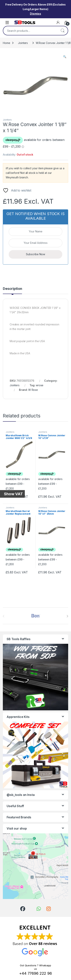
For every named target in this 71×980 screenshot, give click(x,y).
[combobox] (30, 31)
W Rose (33, 390)
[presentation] (67, 616)
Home (6, 43)
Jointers (23, 43)
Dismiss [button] (35, 14)
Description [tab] (12, 289)
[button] (65, 57)
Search (62, 31)
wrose (40, 385)
